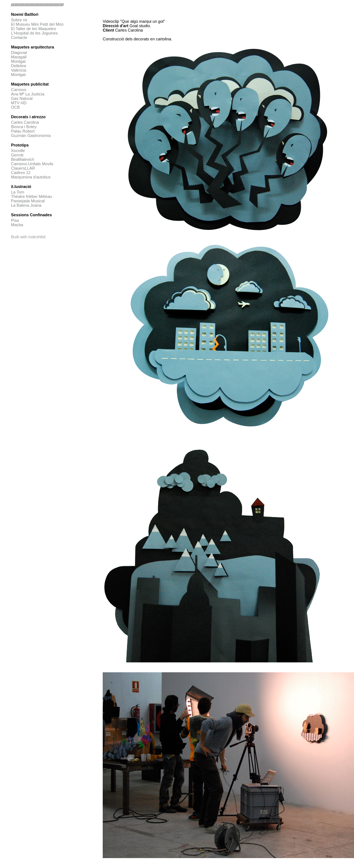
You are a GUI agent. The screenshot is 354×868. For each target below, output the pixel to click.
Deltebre (19, 66)
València (19, 70)
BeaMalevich (23, 159)
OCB (15, 107)
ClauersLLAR (23, 168)
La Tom (18, 192)
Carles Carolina (25, 122)
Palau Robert (23, 131)
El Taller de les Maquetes (34, 29)
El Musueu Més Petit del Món (37, 24)
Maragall (19, 57)
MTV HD (19, 103)
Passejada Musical (28, 201)
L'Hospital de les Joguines (34, 33)
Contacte (19, 37)
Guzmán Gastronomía (31, 135)
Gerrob (17, 155)
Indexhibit (37, 237)
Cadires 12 (21, 173)
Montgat (18, 61)
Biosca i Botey (24, 127)
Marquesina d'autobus (31, 177)
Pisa (15, 220)
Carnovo (19, 90)
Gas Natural (22, 98)
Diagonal (19, 53)
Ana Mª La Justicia (28, 94)
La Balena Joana (26, 205)
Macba (17, 225)
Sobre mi (19, 20)
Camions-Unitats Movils (32, 164)
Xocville (18, 151)
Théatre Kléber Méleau (32, 196)
